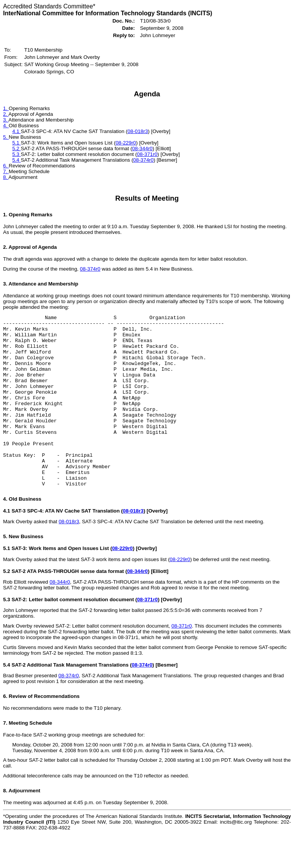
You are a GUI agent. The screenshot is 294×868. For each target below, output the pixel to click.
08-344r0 (142, 148)
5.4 (16, 160)
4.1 (16, 131)
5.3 (16, 154)
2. (6, 114)
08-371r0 (147, 154)
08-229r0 (126, 143)
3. (6, 120)
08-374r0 (143, 160)
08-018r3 (138, 131)
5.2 (16, 148)
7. (6, 171)
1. (6, 108)
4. (6, 126)
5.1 (16, 143)
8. (6, 177)
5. (6, 137)
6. (6, 166)
